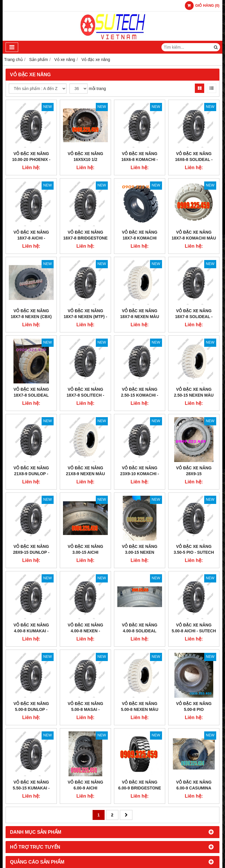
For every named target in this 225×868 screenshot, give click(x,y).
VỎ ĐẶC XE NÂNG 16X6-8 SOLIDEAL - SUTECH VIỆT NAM (194, 159)
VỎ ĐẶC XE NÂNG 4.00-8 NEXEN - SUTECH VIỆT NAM (85, 631)
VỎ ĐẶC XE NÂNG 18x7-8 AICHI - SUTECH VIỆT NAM (31, 238)
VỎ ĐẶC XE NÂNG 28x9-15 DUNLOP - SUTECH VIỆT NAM (31, 552)
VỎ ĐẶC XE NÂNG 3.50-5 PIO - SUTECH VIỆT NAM (194, 552)
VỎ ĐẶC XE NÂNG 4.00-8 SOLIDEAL (140, 628)
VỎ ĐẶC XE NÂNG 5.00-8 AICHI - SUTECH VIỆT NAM (194, 631)
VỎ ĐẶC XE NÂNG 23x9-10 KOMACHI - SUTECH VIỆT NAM (139, 474)
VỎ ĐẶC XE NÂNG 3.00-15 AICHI (85, 549)
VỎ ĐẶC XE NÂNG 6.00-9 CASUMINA (194, 785)
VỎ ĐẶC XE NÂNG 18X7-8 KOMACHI (140, 235)
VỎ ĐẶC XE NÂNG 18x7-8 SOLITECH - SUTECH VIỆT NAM (85, 395)
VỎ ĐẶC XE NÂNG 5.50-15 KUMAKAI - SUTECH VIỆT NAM (31, 788)
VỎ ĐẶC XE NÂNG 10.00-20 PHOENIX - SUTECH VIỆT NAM (31, 159)
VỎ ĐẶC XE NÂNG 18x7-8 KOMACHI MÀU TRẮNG (194, 238)
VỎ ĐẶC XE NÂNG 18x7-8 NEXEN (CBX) (31, 314)
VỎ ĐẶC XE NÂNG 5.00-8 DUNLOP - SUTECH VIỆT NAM (31, 709)
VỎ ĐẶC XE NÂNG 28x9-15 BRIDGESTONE (194, 474)
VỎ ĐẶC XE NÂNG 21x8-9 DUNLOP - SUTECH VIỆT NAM (31, 474)
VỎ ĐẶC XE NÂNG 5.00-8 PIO (194, 706)
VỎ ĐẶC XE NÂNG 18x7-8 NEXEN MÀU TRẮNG (140, 317)
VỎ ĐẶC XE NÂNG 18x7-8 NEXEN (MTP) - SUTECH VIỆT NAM (85, 317)
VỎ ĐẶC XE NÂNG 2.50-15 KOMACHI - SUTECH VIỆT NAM (140, 395)
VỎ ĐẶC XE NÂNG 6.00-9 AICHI (85, 785)
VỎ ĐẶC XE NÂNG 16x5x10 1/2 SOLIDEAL (85, 159)
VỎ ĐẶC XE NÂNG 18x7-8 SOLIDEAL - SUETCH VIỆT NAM (194, 317)
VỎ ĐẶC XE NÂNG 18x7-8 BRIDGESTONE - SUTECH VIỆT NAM (85, 238)
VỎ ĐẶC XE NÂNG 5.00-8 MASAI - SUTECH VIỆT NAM (85, 709)
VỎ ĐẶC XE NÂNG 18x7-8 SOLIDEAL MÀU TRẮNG (31, 395)
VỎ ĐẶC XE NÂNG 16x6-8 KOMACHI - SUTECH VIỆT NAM (140, 159)
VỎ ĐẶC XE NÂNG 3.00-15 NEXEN (140, 549)
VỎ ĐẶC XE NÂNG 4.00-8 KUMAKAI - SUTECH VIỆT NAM (31, 631)
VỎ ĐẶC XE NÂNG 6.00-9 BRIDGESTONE (139, 785)
